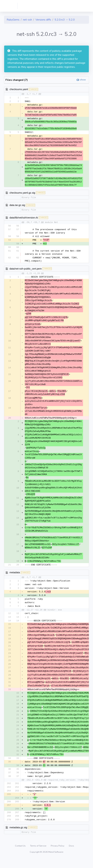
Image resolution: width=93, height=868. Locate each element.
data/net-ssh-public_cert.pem (26, 270)
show (83, 80)
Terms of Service (38, 855)
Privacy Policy (58, 855)
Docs (71, 855)
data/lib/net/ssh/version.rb (24, 218)
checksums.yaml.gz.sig (22, 193)
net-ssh (27, 20)
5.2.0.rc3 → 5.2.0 (65, 20)
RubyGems (13, 20)
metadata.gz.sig (18, 837)
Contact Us (21, 855)
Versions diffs (43, 20)
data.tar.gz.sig (17, 206)
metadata (15, 575)
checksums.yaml (19, 89)
